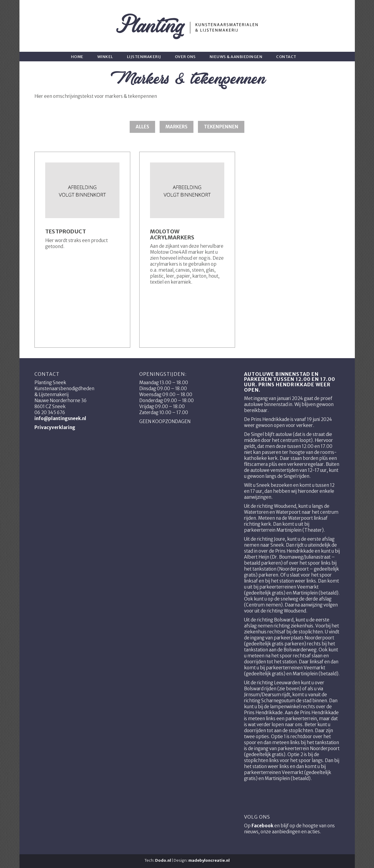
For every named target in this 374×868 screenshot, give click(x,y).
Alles (142, 127)
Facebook (262, 826)
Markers (177, 127)
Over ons (185, 57)
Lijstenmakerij (144, 57)
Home (77, 57)
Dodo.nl (163, 860)
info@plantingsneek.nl (60, 418)
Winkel (105, 57)
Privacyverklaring (55, 427)
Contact (286, 57)
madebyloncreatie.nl (209, 860)
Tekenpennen (221, 127)
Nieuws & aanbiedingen (236, 57)
